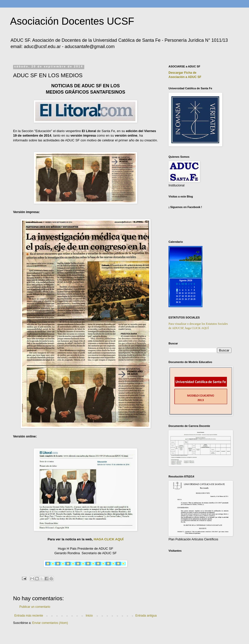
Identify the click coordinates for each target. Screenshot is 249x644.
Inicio (89, 616)
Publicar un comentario (35, 607)
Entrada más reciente (29, 616)
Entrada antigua (146, 616)
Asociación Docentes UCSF (72, 21)
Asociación (185, 77)
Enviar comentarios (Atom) (50, 623)
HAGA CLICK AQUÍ (108, 539)
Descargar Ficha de (182, 73)
